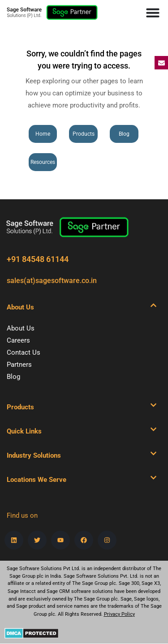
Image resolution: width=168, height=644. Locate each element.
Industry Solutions (34, 455)
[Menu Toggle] (153, 13)
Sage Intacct (22, 591)
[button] (82, 307)
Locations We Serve (37, 480)
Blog (13, 377)
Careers (18, 340)
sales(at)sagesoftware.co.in (52, 281)
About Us (21, 328)
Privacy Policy (119, 614)
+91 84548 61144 (38, 259)
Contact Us (24, 352)
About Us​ (20, 307)
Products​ (20, 407)
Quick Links (24, 431)
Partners (19, 365)
